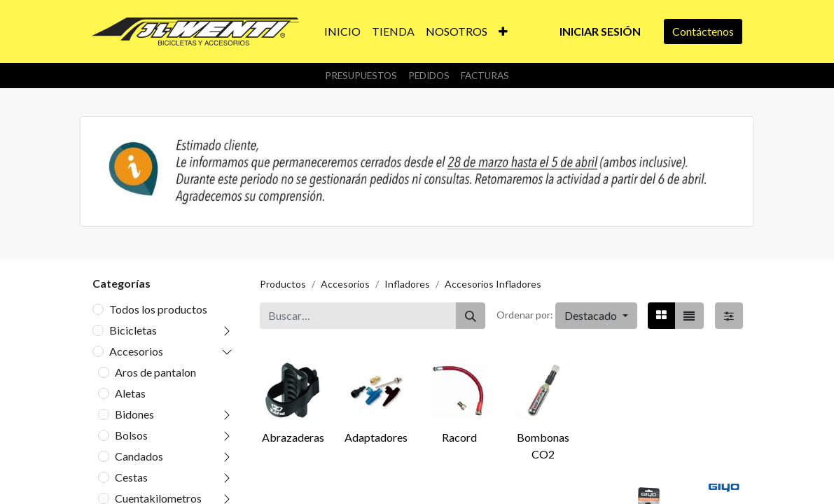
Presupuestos (361, 76)
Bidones (134, 414)
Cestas (131, 477)
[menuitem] (342, 31)
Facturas (485, 76)
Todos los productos (158, 309)
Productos (283, 284)
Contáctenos (703, 31)
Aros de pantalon (155, 372)
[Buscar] (471, 316)
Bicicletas (133, 330)
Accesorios (136, 351)
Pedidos (429, 76)
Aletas (130, 393)
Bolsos (131, 435)
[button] (503, 31)
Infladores (407, 284)
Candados (139, 456)
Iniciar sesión (600, 31)
